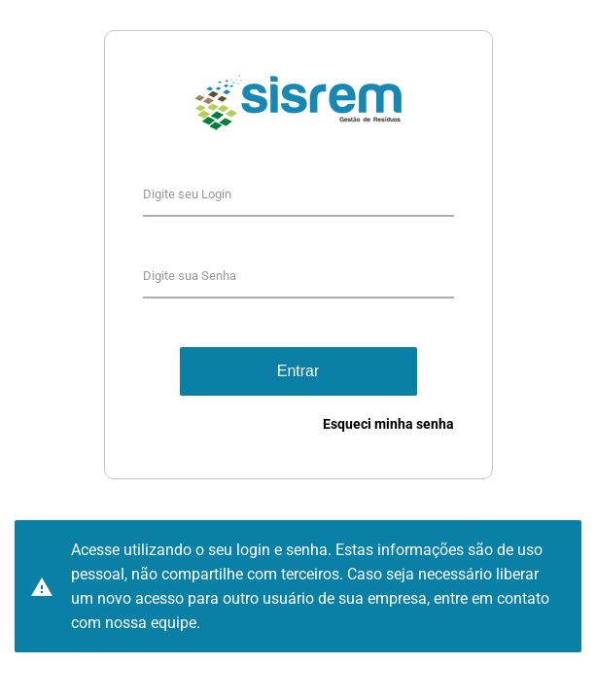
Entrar (298, 371)
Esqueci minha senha (388, 424)
